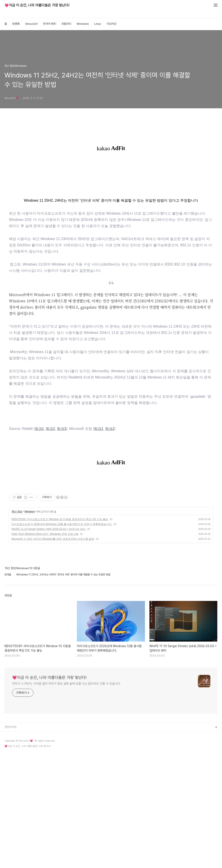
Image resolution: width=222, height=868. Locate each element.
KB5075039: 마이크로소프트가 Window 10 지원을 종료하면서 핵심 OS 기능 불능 (60, 634)
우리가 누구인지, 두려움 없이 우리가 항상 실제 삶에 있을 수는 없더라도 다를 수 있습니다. (66, 798)
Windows (83, 24)
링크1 (39, 446)
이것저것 (111, 24)
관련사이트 (11, 841)
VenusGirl (31, 24)
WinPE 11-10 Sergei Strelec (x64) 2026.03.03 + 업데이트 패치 (48, 643)
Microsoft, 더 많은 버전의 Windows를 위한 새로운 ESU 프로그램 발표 (53, 653)
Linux (98, 24)
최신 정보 (17, 626)
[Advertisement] (111, 173)
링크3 (62, 446)
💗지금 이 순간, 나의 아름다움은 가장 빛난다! (37, 5)
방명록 (16, 24)
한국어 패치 (50, 24)
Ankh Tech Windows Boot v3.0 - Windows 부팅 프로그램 (45, 648)
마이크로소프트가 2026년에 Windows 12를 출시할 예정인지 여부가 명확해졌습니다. (62, 638)
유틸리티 (66, 24)
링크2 (50, 446)
